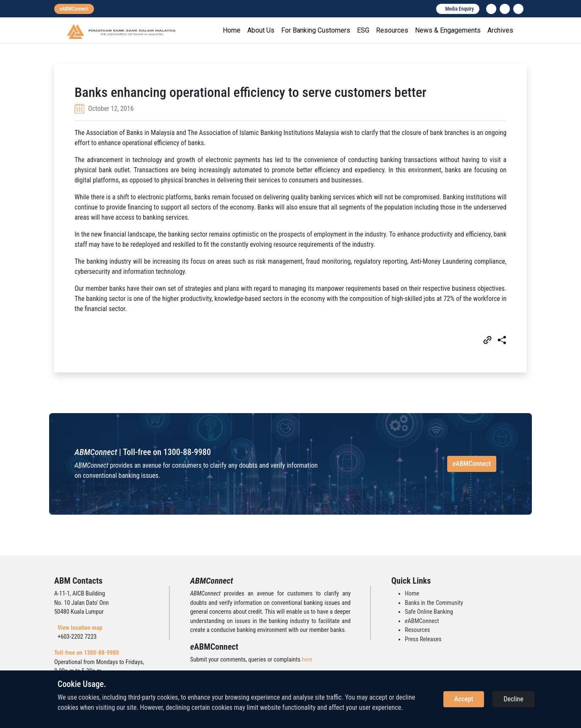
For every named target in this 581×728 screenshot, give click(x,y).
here (307, 660)
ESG (363, 30)
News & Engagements (448, 30)
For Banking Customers (316, 30)
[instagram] (505, 9)
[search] (518, 9)
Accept (464, 699)
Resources (392, 30)
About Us (261, 30)
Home (232, 30)
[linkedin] (491, 9)
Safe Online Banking (429, 612)
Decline (513, 699)
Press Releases (423, 639)
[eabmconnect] (74, 9)
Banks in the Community (434, 603)
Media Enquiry (459, 9)
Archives (500, 30)
